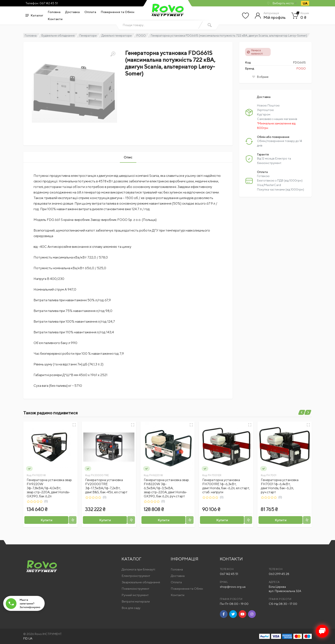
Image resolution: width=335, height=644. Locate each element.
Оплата (90, 12)
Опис (128, 157)
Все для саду (131, 608)
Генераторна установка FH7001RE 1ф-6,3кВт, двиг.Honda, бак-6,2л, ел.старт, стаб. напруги (226, 486)
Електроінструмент (136, 576)
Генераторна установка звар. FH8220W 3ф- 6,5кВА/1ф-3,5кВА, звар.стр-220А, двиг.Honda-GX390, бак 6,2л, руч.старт (167, 488)
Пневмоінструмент (135, 589)
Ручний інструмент (135, 595)
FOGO (141, 35)
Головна (54, 12)
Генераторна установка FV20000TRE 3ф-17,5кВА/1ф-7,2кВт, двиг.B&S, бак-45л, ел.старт (106, 486)
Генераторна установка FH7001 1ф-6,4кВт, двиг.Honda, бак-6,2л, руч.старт (280, 486)
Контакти (55, 19)
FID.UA (28, 638)
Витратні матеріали (136, 601)
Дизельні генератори (117, 35)
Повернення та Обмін (118, 12)
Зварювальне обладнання (141, 582)
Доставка (72, 12)
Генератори (88, 35)
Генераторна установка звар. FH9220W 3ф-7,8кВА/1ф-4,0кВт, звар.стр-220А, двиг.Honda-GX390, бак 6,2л (50, 488)
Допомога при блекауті (138, 569)
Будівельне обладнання (58, 35)
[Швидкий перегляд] (74, 425)
